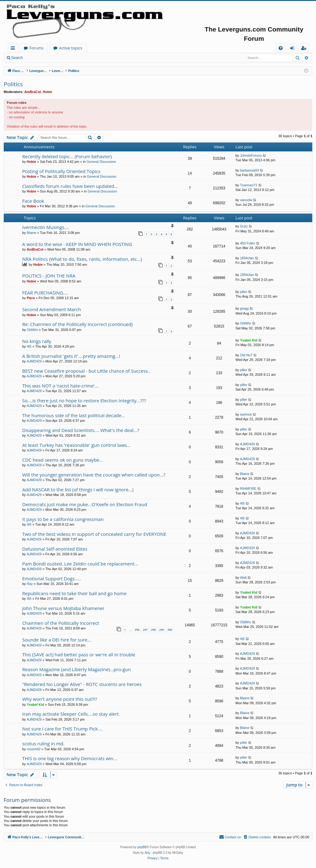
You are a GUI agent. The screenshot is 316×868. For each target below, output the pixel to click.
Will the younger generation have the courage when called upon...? (94, 475)
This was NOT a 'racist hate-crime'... (60, 386)
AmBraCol (33, 92)
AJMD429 (34, 361)
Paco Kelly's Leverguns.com (49, 48)
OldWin (32, 330)
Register (57, 58)
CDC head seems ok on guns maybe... (62, 460)
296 (137, 630)
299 (162, 630)
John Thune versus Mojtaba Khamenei (63, 608)
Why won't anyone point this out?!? (60, 699)
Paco (31, 298)
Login (36, 58)
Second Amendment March (52, 309)
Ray (30, 584)
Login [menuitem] (293, 49)
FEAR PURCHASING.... (45, 293)
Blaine (32, 233)
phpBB (142, 847)
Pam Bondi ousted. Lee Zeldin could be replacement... (80, 564)
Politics (13, 84)
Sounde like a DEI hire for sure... (57, 640)
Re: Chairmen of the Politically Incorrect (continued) (77, 324)
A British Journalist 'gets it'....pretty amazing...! (71, 356)
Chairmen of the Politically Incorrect (61, 623)
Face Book (33, 201)
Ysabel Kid (249, 340)
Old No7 (246, 355)
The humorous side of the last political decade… (74, 415)
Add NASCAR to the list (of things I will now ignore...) (78, 489)
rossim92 (34, 749)
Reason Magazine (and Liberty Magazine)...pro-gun (77, 669)
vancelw (246, 200)
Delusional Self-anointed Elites (55, 549)
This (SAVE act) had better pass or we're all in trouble (79, 654)
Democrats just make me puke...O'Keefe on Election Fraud (85, 504)
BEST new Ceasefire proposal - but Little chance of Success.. (86, 371)
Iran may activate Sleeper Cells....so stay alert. (71, 714)
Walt (243, 578)
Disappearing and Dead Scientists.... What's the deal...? (81, 430)
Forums (97, 48)
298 (154, 630)
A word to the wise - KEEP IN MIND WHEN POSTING (77, 244)
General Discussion (101, 162)
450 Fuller (248, 243)
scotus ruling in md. (43, 743)
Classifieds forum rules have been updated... (70, 186)
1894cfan (247, 258)
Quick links (14, 49)
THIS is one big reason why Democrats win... (70, 758)
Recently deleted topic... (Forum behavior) (67, 156)
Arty (148, 853)
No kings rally (37, 341)
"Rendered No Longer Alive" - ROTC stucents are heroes (82, 684)
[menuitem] (281, 48)
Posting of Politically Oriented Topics (61, 171)
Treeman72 (249, 185)
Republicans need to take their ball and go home (74, 593)
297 (145, 630)
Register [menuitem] (305, 49)
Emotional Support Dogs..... (52, 578)
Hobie (48, 92)
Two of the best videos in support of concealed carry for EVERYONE (94, 534)
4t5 (29, 346)
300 (170, 630)
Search (17, 58)
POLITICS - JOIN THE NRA (49, 276)
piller (244, 292)
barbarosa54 (250, 170)
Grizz (244, 226)
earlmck (246, 414)
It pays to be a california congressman (63, 519)
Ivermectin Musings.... (46, 227)
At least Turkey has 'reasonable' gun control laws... (76, 445)
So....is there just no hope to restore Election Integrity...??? (84, 400)
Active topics (131, 48)
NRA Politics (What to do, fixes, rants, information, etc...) (82, 259)
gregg (244, 308)
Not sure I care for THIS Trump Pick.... (62, 729)
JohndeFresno (251, 155)
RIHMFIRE (248, 489)
